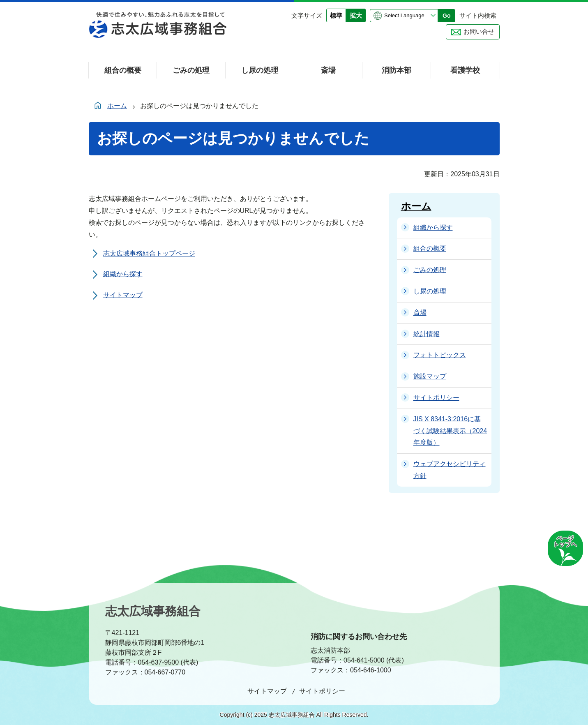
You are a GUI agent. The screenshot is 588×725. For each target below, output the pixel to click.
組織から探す (123, 274)
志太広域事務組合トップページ (149, 253)
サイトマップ (123, 295)
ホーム (117, 106)
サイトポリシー (322, 691)
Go (446, 16)
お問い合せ (479, 31)
